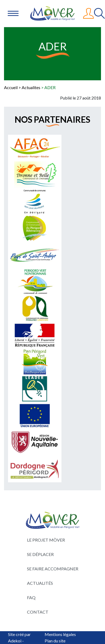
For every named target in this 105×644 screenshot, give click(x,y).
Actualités (40, 583)
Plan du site (55, 641)
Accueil (11, 87)
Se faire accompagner (53, 569)
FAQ (31, 597)
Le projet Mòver (46, 540)
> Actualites (29, 87)
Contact (38, 612)
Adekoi (15, 641)
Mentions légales (60, 634)
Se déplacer (40, 554)
